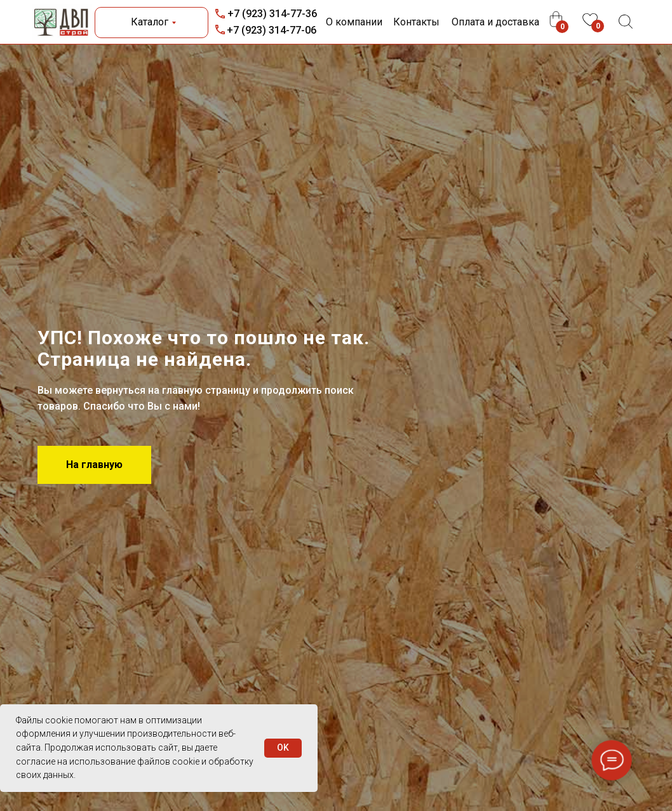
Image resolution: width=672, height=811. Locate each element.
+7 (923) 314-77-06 (272, 30)
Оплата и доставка (495, 22)
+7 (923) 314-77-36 (272, 14)
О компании (354, 22)
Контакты (416, 22)
